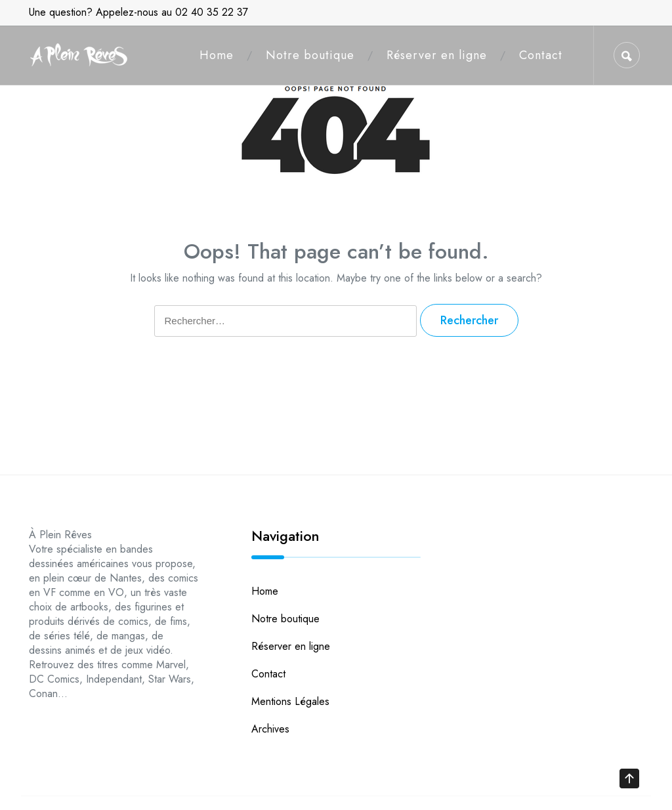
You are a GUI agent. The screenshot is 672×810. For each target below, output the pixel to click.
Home (217, 55)
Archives (270, 729)
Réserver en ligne (437, 55)
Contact (541, 55)
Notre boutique (310, 55)
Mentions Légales (290, 701)
